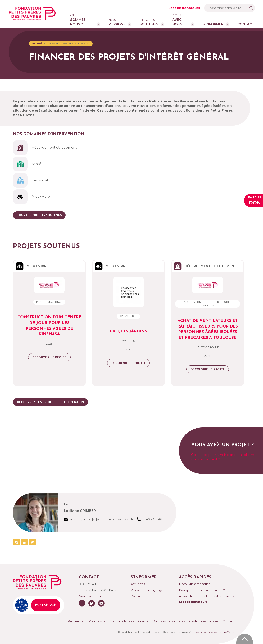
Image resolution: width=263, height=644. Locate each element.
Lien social (30, 180)
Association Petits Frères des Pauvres (206, 596)
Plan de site (97, 621)
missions (117, 22)
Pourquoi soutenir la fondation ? (202, 590)
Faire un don (46, 605)
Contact (246, 24)
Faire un (255, 201)
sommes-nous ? (82, 20)
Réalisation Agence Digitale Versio (214, 632)
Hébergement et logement (45, 148)
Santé (27, 164)
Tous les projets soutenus (39, 215)
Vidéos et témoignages (148, 590)
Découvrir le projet (49, 357)
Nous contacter (90, 596)
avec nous (181, 20)
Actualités (138, 584)
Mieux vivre (31, 197)
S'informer (213, 24)
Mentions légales (122, 621)
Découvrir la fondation (195, 584)
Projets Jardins (128, 331)
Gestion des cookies (204, 621)
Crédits (143, 621)
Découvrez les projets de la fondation (51, 402)
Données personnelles (169, 621)
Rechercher (76, 621)
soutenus (149, 22)
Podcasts (138, 596)
